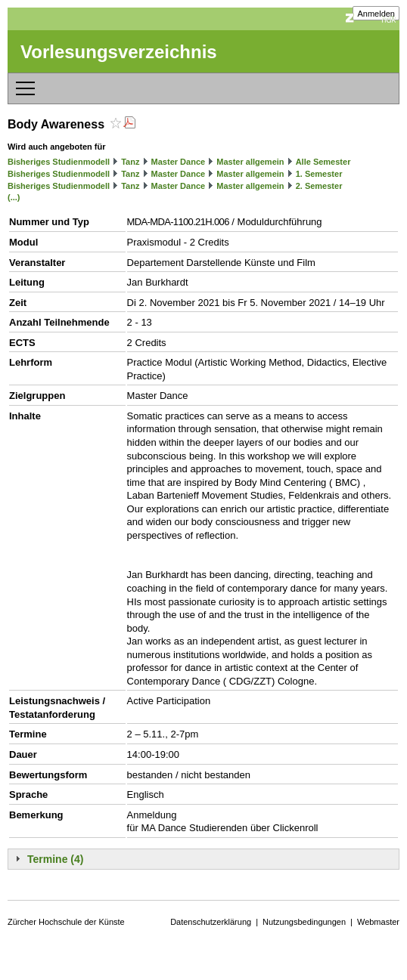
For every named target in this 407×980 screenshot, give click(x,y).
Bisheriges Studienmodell (59, 162)
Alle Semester (323, 162)
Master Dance (179, 162)
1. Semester (319, 174)
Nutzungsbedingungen (304, 922)
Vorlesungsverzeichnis (119, 52)
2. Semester (319, 186)
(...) (14, 197)
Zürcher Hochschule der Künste (66, 922)
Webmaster (378, 922)
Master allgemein (250, 162)
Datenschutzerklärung (211, 922)
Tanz (130, 162)
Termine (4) (55, 859)
